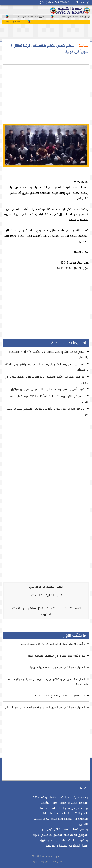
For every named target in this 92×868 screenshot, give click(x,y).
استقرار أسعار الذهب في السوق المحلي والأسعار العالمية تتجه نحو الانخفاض (45, 707)
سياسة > (81, 46)
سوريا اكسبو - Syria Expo (73, 268)
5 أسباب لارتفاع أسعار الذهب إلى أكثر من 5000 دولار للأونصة (53, 644)
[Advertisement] (46, 92)
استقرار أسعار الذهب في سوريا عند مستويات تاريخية (57, 668)
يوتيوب (35, 861)
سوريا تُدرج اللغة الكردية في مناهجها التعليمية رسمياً (57, 656)
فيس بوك (45, 861)
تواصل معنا (58, 861)
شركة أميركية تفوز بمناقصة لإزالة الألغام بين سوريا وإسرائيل (48, 389)
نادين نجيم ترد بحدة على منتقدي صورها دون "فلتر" (58, 696)
